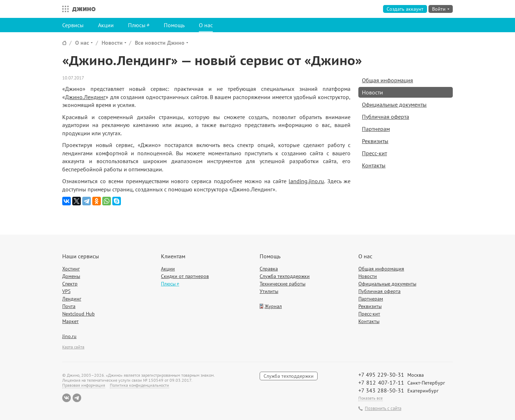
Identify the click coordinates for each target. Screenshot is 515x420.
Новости (112, 43)
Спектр (70, 284)
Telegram (77, 398)
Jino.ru (69, 336)
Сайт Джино (64, 43)
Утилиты (269, 291)
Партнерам (376, 129)
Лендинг (72, 299)
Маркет (70, 321)
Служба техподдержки (285, 276)
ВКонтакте (67, 398)
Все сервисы (64, 9)
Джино (84, 9)
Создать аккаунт (405, 9)
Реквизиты (375, 141)
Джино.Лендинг (85, 97)
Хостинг (71, 269)
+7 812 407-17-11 (381, 382)
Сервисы (73, 25)
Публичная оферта (386, 117)
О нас (206, 25)
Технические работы (283, 284)
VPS (66, 291)
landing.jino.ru (306, 181)
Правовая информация (84, 385)
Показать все (371, 398)
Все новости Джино (160, 43)
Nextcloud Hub (79, 314)
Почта (69, 306)
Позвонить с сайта (383, 409)
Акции (106, 25)
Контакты (374, 165)
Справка (269, 269)
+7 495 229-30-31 (381, 375)
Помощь (174, 25)
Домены (71, 276)
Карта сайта (73, 347)
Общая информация (388, 80)
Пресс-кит (374, 153)
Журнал (273, 306)
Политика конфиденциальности (139, 385)
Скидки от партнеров (185, 276)
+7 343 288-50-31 (381, 390)
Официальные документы (394, 104)
